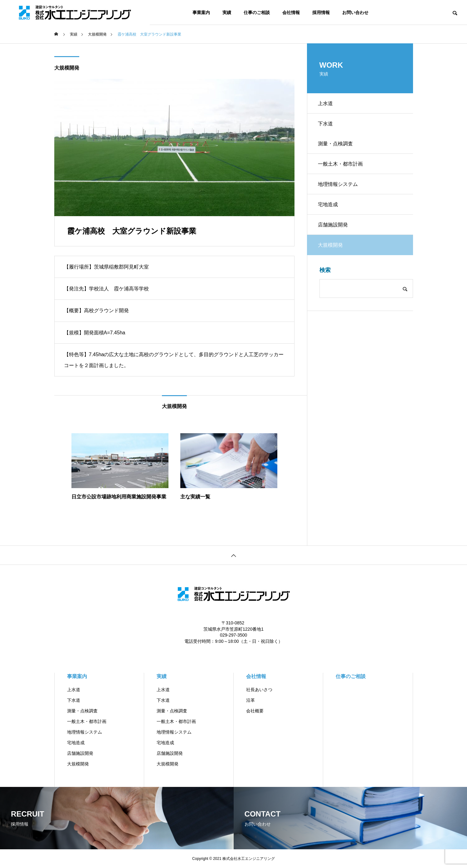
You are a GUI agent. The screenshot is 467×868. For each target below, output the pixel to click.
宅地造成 (329, 213)
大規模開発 (67, 68)
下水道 (327, 126)
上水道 (327, 104)
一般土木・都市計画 (342, 170)
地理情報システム (339, 191)
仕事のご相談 (257, 12)
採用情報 (321, 12)
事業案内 (201, 12)
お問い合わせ (355, 12)
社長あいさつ (259, 690)
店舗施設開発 (334, 235)
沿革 (251, 700)
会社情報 (291, 12)
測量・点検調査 (337, 148)
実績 (227, 12)
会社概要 (255, 711)
